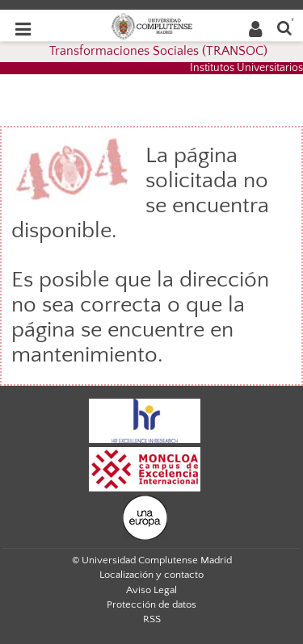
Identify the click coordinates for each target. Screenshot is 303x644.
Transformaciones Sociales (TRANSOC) (158, 51)
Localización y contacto (151, 575)
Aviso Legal (151, 590)
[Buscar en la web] (284, 27)
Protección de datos (151, 604)
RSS (152, 619)
